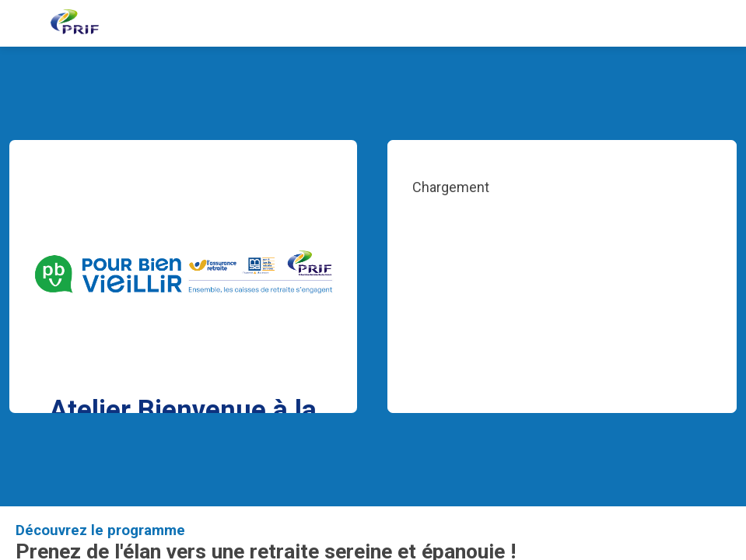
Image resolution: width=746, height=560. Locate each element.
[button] (23, 23)
